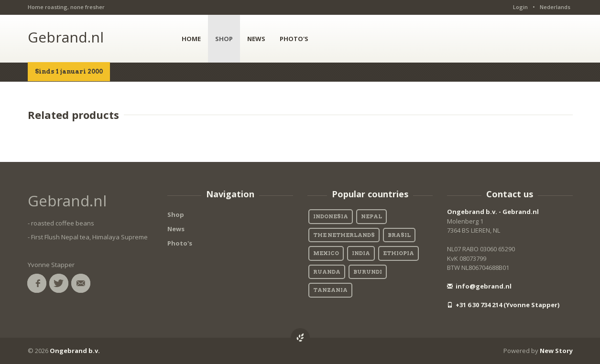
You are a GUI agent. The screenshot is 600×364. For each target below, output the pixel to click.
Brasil (399, 235)
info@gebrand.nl (479, 286)
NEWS (256, 39)
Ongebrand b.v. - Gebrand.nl (493, 212)
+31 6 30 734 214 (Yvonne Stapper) (503, 305)
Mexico (326, 253)
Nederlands (555, 7)
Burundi (368, 272)
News (176, 229)
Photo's (180, 243)
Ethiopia (398, 253)
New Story (556, 351)
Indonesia (331, 216)
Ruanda (327, 272)
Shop (176, 214)
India (361, 253)
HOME (191, 39)
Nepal (371, 216)
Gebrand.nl (66, 37)
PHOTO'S (294, 39)
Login (520, 7)
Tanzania (330, 290)
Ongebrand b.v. (75, 351)
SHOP (224, 39)
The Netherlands (344, 235)
